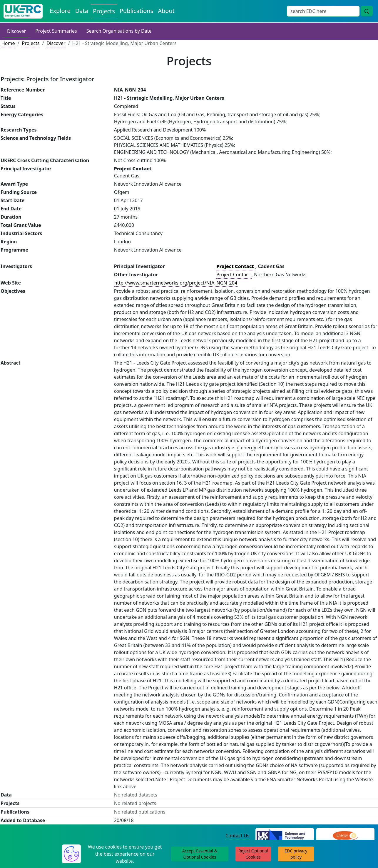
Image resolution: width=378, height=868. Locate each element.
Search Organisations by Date (119, 31)
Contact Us (237, 836)
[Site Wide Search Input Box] (323, 11)
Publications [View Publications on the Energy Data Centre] (136, 11)
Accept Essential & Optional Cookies (200, 854)
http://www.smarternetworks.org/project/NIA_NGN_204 (176, 283)
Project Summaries (56, 31)
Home (8, 43)
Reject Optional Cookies (253, 854)
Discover (16, 31)
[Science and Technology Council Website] (285, 836)
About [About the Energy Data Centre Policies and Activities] (166, 11)
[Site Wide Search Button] (367, 11)
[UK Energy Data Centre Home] (23, 11)
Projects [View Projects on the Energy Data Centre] (104, 11)
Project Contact (234, 275)
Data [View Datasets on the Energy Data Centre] (82, 11)
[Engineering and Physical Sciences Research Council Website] (345, 836)
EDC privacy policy (296, 854)
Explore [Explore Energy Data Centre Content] (60, 11)
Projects (31, 43)
